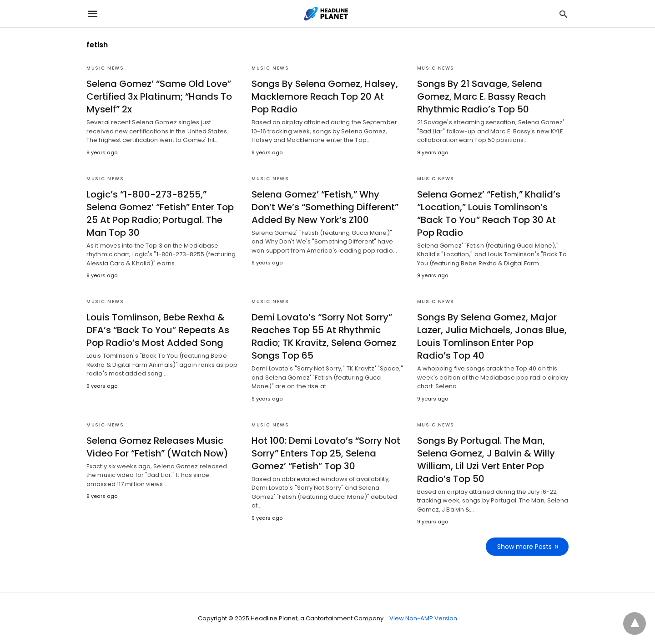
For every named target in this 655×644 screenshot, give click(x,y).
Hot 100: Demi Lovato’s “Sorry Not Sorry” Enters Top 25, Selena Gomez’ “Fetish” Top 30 (326, 453)
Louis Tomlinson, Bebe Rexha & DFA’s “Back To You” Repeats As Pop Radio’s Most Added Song (158, 330)
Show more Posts (524, 547)
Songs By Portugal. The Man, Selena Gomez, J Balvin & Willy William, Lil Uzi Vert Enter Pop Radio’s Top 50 (486, 460)
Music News (105, 68)
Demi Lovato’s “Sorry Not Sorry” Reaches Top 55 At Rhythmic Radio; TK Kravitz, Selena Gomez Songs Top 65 (324, 336)
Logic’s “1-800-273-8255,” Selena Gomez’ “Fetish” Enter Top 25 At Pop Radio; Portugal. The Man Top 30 (160, 213)
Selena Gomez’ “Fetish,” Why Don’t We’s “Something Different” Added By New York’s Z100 (325, 207)
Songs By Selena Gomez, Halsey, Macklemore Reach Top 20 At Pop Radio (325, 96)
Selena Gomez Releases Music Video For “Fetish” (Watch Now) (157, 447)
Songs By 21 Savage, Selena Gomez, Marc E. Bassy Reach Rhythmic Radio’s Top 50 (481, 96)
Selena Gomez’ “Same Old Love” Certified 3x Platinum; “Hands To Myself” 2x (159, 96)
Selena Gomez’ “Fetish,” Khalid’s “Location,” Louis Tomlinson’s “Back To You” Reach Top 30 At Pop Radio (489, 213)
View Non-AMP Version (423, 618)
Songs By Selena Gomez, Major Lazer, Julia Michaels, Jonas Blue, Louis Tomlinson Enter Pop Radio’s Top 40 (492, 336)
